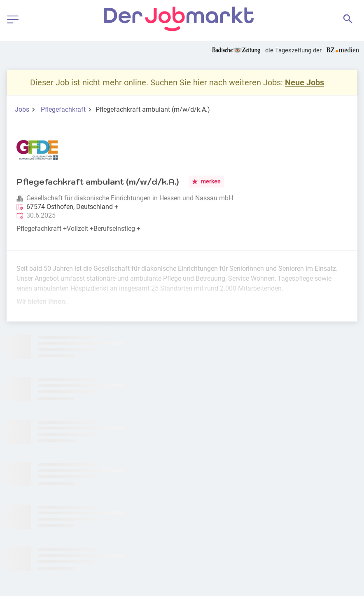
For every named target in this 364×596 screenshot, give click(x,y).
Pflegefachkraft (63, 109)
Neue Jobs (304, 82)
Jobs (22, 109)
